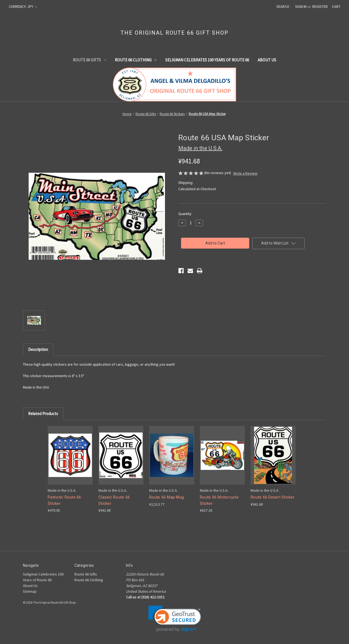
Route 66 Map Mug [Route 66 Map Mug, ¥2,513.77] (166, 497)
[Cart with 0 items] (336, 7)
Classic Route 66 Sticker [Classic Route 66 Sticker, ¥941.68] (114, 500)
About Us (267, 60)
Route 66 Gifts (89, 60)
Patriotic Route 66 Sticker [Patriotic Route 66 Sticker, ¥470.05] (64, 500)
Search (283, 7)
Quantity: (185, 214)
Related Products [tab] (43, 414)
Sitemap (30, 591)
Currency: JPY (23, 7)
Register (320, 7)
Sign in (301, 7)
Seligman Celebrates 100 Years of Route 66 (207, 60)
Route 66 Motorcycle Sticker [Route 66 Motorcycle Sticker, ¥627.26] (219, 500)
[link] (175, 619)
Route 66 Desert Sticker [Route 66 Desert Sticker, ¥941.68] (273, 497)
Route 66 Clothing (136, 60)
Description (38, 349)
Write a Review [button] (245, 173)
